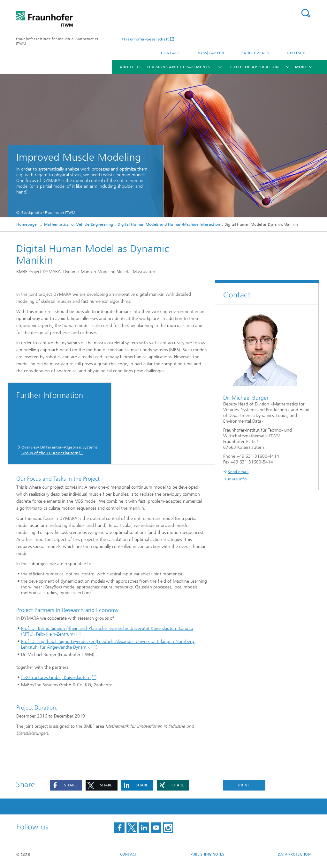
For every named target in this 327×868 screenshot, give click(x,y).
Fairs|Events (256, 53)
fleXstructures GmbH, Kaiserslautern (56, 678)
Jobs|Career (211, 53)
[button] (66, 785)
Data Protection (294, 854)
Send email (238, 472)
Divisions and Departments (179, 67)
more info (237, 479)
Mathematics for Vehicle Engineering (79, 224)
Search (306, 13)
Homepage (27, 224)
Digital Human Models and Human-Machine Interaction (169, 224)
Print (244, 785)
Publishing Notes (207, 854)
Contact (171, 53)
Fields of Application (255, 67)
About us (130, 67)
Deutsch (296, 53)
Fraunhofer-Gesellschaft (147, 39)
